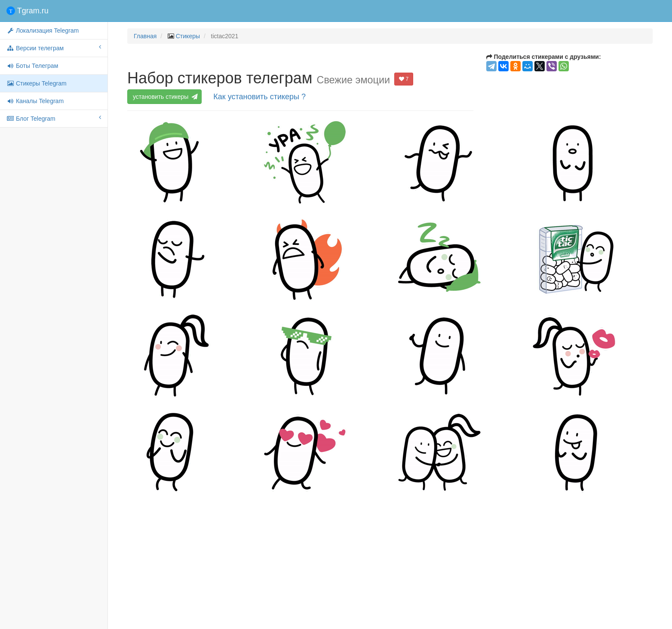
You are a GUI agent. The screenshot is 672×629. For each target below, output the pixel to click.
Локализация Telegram (43, 31)
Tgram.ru (28, 11)
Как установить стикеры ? (259, 97)
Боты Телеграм (32, 66)
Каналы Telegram (35, 101)
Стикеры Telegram (37, 83)
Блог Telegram (54, 118)
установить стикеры (165, 97)
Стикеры (188, 36)
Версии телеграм (54, 48)
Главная (145, 36)
